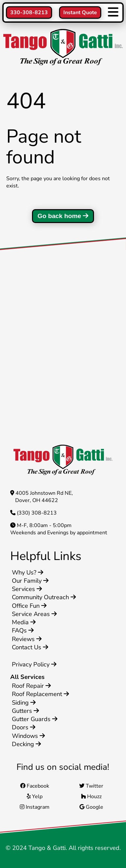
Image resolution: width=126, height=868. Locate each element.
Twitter (91, 786)
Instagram (35, 807)
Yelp (35, 797)
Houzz (91, 797)
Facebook (35, 786)
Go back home (63, 216)
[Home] (63, 48)
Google (91, 807)
